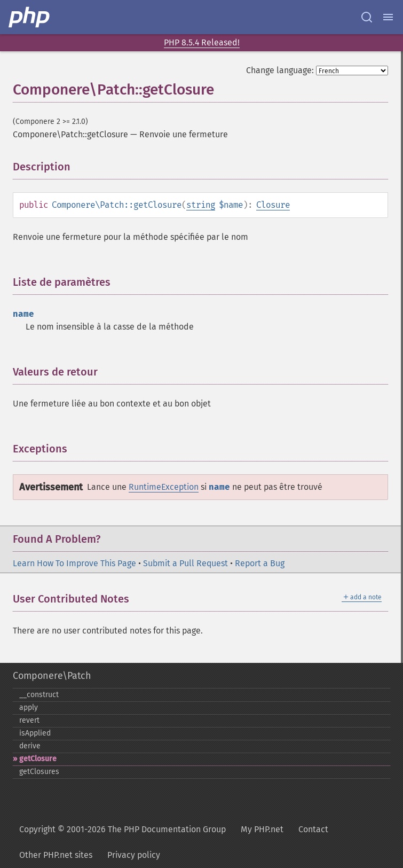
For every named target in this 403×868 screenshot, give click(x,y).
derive (30, 746)
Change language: (280, 70)
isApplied (35, 733)
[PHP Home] (30, 17)
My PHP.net (262, 829)
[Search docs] (367, 17)
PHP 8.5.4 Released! (202, 42)
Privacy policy (134, 855)
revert (29, 720)
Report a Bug (260, 563)
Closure (273, 205)
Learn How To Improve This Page (74, 563)
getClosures (39, 772)
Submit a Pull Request (185, 563)
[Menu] (388, 17)
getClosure (38, 759)
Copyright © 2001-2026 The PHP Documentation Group (123, 829)
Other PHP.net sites (56, 855)
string (201, 205)
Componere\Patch (52, 676)
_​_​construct (39, 695)
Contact (313, 829)
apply (29, 707)
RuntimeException (164, 487)
